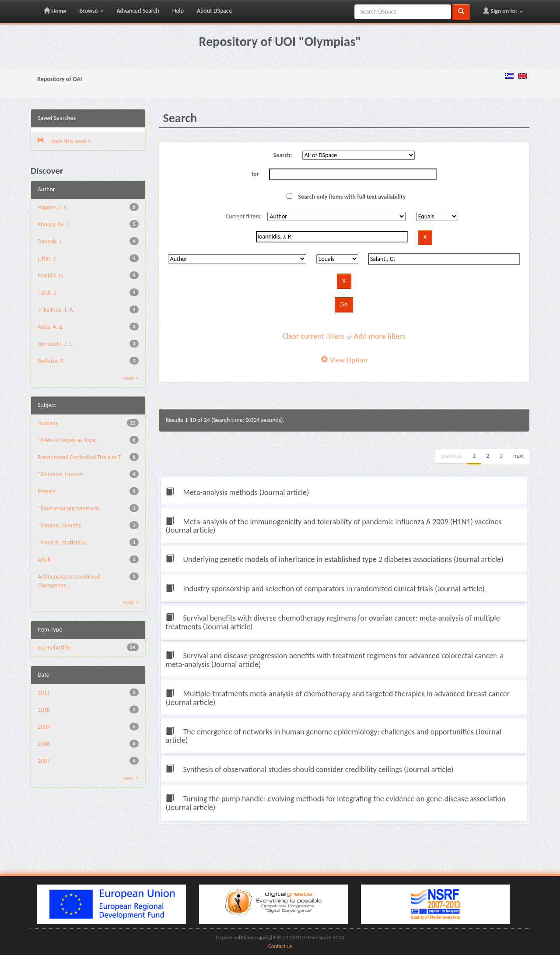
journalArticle (54, 648)
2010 (44, 710)
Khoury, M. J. (54, 224)
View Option (344, 360)
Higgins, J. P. (52, 207)
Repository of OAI (59, 79)
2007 (44, 761)
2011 (44, 693)
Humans (48, 423)
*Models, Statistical (62, 542)
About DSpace (214, 11)
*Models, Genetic (59, 525)
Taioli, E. (48, 293)
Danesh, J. (50, 241)
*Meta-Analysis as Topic (67, 440)
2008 (44, 744)
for (255, 174)
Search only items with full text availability (346, 197)
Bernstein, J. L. (55, 344)
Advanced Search (138, 11)
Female (47, 491)
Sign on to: (503, 11)
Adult (44, 560)
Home (55, 11)
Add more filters (380, 336)
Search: (283, 155)
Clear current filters (313, 336)
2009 (44, 727)
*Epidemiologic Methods (68, 508)
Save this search (64, 141)
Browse (91, 11)
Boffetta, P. (51, 361)
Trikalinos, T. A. (56, 310)
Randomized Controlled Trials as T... (81, 457)
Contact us (280, 946)
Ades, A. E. (51, 327)
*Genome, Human (60, 474)
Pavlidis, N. (51, 276)
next (519, 456)
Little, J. (47, 258)
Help (178, 11)
